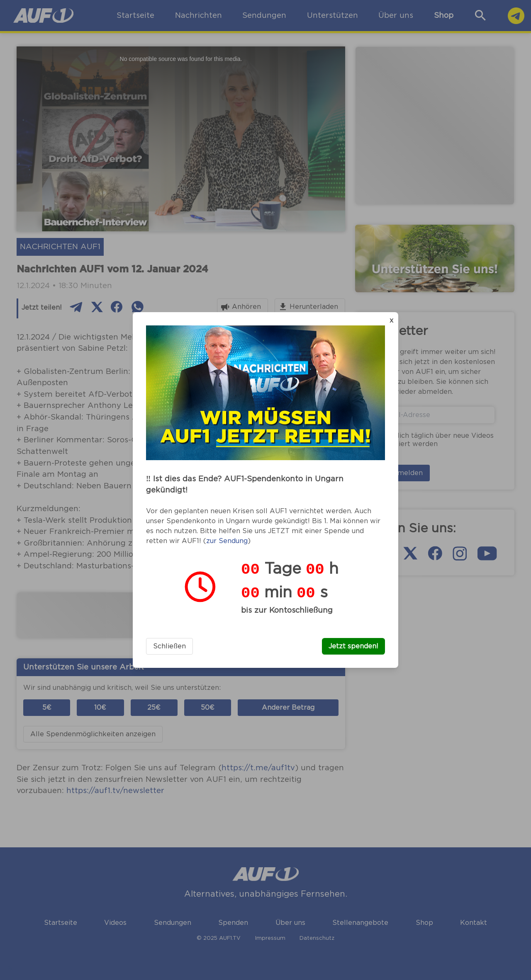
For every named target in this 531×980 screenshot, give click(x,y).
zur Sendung (227, 541)
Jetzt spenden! (353, 646)
